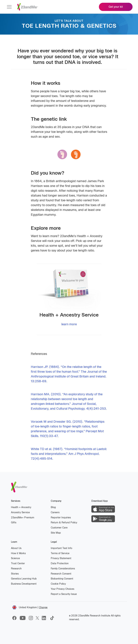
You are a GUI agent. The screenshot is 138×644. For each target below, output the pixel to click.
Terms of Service (60, 553)
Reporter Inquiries (61, 518)
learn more (69, 324)
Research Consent (61, 574)
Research (16, 569)
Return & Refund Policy (64, 523)
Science (15, 558)
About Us (16, 548)
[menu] (9, 7)
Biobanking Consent (62, 579)
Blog (53, 507)
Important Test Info (61, 548)
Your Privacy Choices (62, 589)
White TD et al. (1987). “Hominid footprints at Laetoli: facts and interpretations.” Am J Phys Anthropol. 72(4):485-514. (69, 454)
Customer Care (59, 528)
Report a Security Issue (64, 594)
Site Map (56, 533)
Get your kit (116, 7)
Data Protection (60, 563)
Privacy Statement (61, 558)
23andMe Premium (23, 517)
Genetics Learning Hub (24, 579)
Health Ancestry (21, 507)
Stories (15, 574)
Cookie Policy (58, 584)
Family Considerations (63, 569)
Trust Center (18, 563)
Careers (55, 512)
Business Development (24, 584)
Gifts (14, 523)
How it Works (18, 553)
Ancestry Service (20, 512)
